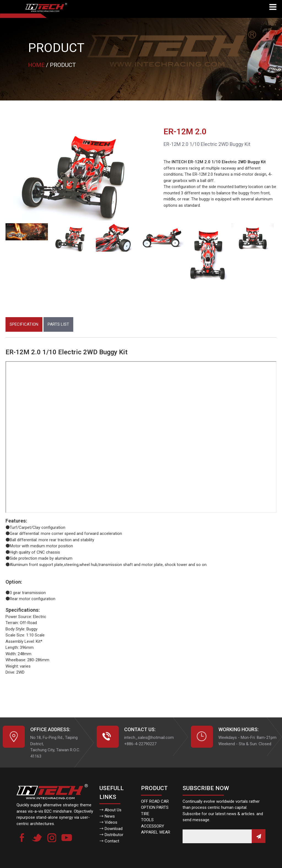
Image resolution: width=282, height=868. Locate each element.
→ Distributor (111, 835)
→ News (107, 816)
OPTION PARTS (155, 807)
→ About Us (110, 810)
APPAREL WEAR (156, 832)
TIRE (145, 814)
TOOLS (147, 820)
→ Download (111, 829)
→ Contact (109, 841)
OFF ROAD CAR (155, 801)
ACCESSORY (153, 826)
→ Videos (108, 822)
